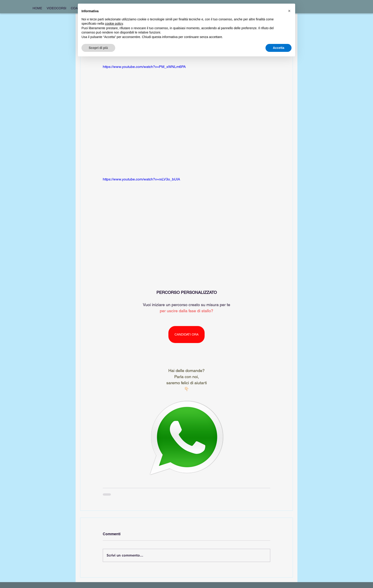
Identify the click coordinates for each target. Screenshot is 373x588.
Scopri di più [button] (98, 48)
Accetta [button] (279, 48)
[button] (289, 11)
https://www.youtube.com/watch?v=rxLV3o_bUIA (141, 179)
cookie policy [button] (114, 24)
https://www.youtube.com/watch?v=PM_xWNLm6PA (144, 67)
